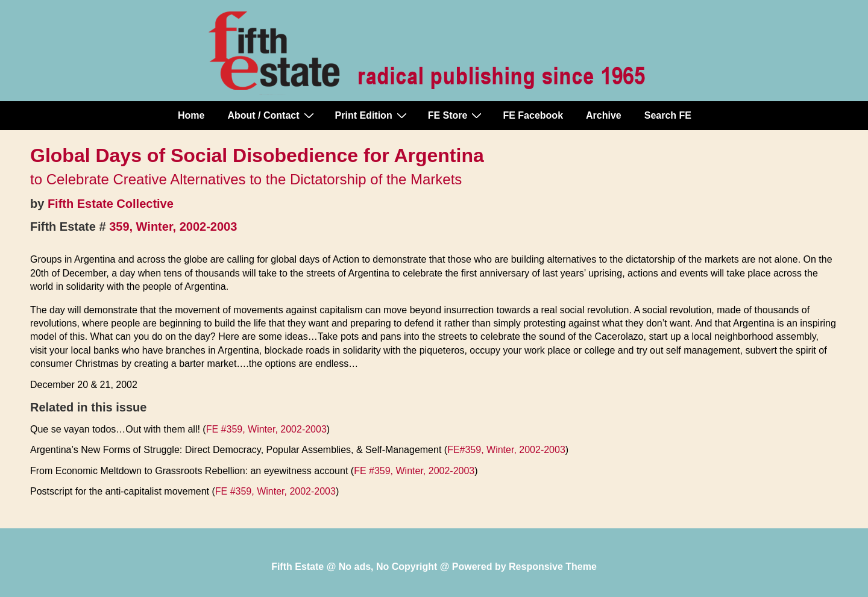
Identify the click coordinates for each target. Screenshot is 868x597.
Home (191, 115)
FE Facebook (533, 115)
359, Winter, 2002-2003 (173, 227)
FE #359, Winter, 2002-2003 (266, 429)
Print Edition (373, 115)
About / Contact (272, 115)
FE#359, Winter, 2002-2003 (506, 450)
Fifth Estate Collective (111, 204)
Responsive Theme (553, 567)
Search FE (668, 115)
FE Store (457, 115)
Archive (604, 115)
